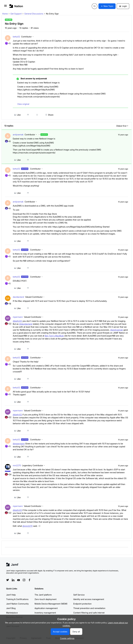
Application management (46, 608)
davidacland (18, 297)
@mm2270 (28, 526)
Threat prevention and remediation (89, 608)
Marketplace (12, 613)
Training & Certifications (17, 599)
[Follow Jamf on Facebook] (29, 580)
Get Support (16, 14)
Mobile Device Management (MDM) (51, 604)
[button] (5, 7)
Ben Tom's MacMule (54, 336)
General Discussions (34, 14)
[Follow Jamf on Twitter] (8, 580)
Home (5, 14)
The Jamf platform (43, 595)
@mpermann (19, 444)
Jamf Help (11, 595)
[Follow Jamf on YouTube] (19, 580)
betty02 (16, 37)
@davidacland (26, 324)
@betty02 (17, 321)
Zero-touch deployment (46, 599)
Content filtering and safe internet (89, 613)
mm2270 (17, 465)
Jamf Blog (11, 608)
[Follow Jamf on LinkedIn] (13, 580)
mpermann (18, 317)
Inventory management (45, 613)
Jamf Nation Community (17, 604)
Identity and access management (89, 599)
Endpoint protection (82, 604)
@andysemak (117, 330)
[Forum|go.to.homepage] (16, 6)
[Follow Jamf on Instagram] (24, 580)
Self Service (79, 595)
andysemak (18, 135)
